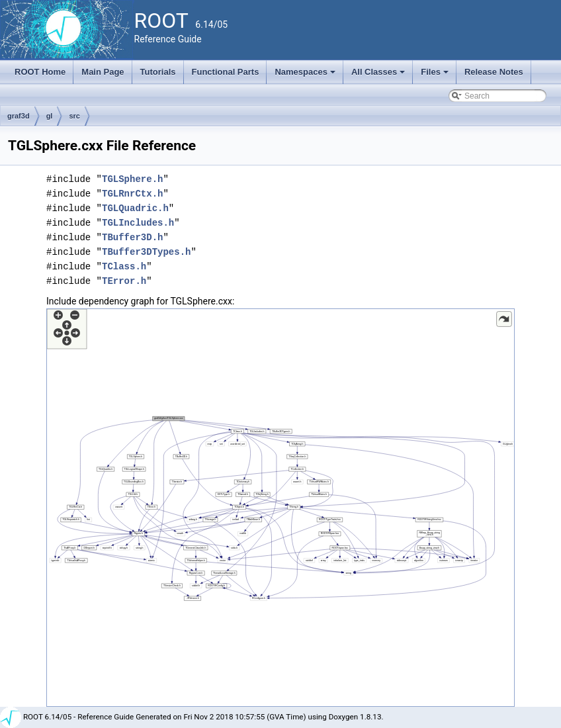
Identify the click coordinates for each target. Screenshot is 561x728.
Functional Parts (226, 72)
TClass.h (124, 266)
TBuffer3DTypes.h (146, 252)
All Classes (379, 75)
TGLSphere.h (132, 179)
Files (436, 75)
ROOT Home (40, 72)
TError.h (124, 281)
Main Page (103, 72)
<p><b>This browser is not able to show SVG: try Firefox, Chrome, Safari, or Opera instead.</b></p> (280, 508)
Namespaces (306, 75)
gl (50, 116)
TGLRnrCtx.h (132, 194)
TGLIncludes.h (138, 223)
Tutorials (158, 72)
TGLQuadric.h (135, 208)
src (74, 116)
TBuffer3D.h (132, 237)
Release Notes (494, 72)
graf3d (19, 116)
